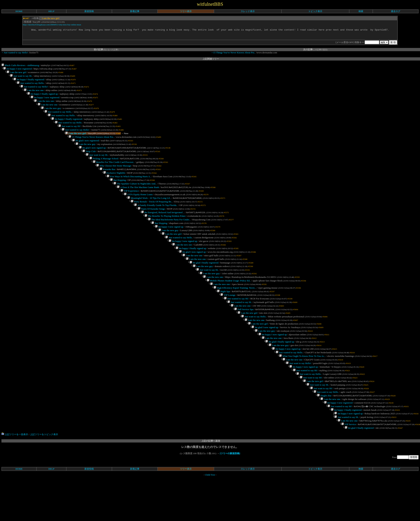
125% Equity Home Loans (138, 208)
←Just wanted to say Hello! (15, 53)
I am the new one (34, 93)
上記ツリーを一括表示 (15, 471)
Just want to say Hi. (21, 77)
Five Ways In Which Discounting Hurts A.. (129, 188)
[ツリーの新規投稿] (230, 490)
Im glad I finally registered (204, 283)
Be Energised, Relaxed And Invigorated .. (163, 228)
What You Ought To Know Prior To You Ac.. (302, 386)
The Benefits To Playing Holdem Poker (165, 232)
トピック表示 (315, 11)
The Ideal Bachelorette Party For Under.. (169, 236)
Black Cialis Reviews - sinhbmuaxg (20, 66)
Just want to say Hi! (70, 133)
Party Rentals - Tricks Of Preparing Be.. (152, 216)
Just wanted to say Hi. (240, 326)
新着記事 (135, 11)
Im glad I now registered (86, 149)
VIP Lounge (228, 319)
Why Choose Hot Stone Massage (114, 176)
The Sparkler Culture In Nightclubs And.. (135, 196)
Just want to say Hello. (254, 342)
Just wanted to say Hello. (31, 85)
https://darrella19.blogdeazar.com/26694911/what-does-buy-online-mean (52, 25)
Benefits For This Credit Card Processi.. (114, 172)
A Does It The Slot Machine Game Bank (138, 200)
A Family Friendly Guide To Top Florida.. (156, 220)
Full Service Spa (244, 334)
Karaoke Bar (107, 180)
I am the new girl (16, 74)
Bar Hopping (118, 192)
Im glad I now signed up (92, 157)
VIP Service (349, 461)
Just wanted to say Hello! (34, 89)
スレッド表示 (248, 11)
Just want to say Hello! (299, 394)
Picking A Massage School (104, 168)
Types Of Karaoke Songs (151, 224)
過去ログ (396, 11)
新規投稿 (89, 11)
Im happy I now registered (18, 70)
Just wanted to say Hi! (236, 322)
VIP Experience (130, 204)
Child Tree (210, 512)
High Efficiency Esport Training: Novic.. (235, 311)
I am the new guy (51, 113)
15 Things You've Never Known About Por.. (91, 145)
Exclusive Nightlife (114, 184)
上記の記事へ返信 (211, 478)
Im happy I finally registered (29, 81)
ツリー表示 (186, 11)
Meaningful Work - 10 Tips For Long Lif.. (149, 212)
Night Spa (223, 315)
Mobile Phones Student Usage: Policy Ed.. (229, 303)
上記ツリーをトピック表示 (44, 471)
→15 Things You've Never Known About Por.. (233, 53)
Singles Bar (324, 429)
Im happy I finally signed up (43, 97)
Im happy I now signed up (169, 243)
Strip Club (89, 160)
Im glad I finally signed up (280, 370)
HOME (19, 11)
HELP (51, 11)
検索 (361, 11)
